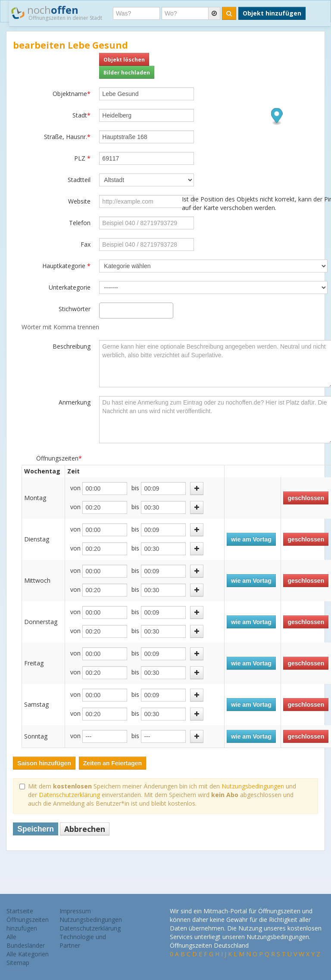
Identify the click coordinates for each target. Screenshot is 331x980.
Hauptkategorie (66, 266)
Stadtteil (79, 180)
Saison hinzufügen (44, 763)
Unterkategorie (70, 287)
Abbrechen (85, 829)
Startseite (20, 911)
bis (135, 488)
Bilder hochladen (127, 72)
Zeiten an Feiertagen (112, 763)
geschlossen (306, 498)
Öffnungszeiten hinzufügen (28, 924)
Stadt (81, 115)
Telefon (80, 223)
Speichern (36, 829)
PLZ (82, 158)
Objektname (72, 94)
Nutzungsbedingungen (253, 786)
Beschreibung (72, 346)
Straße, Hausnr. (67, 137)
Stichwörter (75, 309)
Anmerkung (75, 402)
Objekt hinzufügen (272, 13)
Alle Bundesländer (26, 941)
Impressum (75, 911)
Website (79, 201)
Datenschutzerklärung (69, 795)
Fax (86, 244)
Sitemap (18, 963)
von (75, 488)
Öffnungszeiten (59, 458)
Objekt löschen (124, 59)
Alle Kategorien (28, 954)
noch (57, 12)
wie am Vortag (251, 539)
